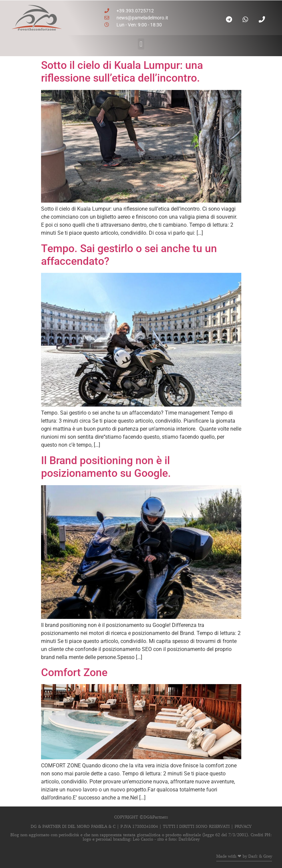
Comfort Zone (74, 672)
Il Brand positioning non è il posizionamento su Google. (106, 467)
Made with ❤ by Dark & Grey (244, 856)
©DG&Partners (154, 817)
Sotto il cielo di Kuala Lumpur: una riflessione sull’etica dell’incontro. (122, 72)
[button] (141, 44)
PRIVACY (243, 826)
